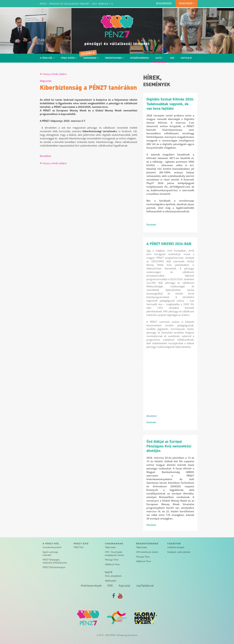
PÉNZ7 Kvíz (79, 548)
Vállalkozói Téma (112, 565)
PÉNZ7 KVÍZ (81, 544)
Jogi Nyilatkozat (145, 586)
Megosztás (46, 81)
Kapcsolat (124, 586)
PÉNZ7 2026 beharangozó (54, 568)
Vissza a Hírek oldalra (53, 74)
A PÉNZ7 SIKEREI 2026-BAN (169, 244)
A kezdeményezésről (52, 548)
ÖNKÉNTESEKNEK (113, 58)
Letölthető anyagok (176, 548)
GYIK (172, 58)
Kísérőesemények (91, 586)
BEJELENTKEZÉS (164, 4)
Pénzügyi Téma (112, 560)
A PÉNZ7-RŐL (46, 58)
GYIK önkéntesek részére (147, 552)
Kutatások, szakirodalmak (179, 552)
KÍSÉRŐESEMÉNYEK (140, 58)
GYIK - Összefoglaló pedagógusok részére (114, 554)
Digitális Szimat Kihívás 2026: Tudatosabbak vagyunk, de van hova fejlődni (170, 104)
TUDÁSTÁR (174, 544)
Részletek (151, 225)
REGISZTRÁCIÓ (186, 4)
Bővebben (45, 156)
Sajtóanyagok (111, 581)
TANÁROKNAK (90, 58)
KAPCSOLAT (186, 58)
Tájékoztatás (110, 548)
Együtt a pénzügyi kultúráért (50, 554)
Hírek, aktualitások (113, 576)
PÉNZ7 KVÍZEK (68, 58)
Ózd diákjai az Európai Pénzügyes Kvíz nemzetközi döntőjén (169, 446)
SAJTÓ (158, 58)
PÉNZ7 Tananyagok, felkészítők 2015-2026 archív (55, 561)
